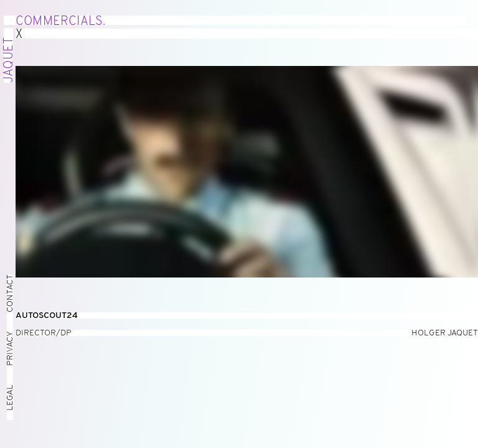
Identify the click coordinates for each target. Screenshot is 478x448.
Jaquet (9, 60)
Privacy (10, 348)
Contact (10, 293)
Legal (10, 398)
